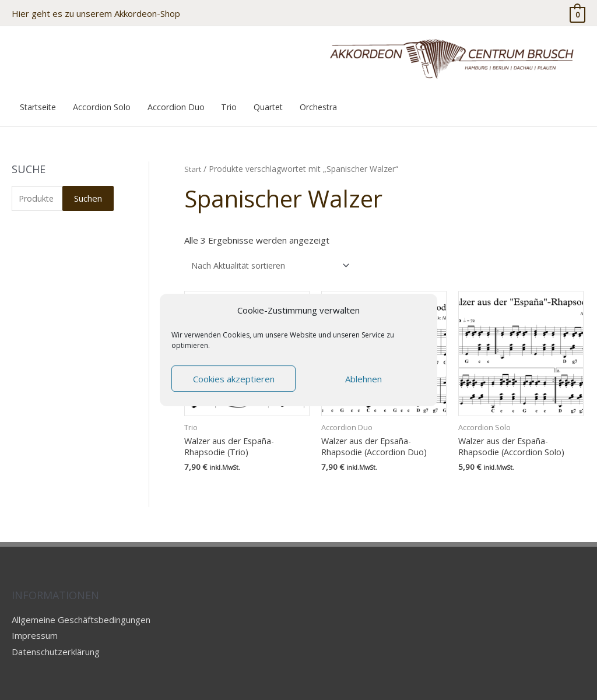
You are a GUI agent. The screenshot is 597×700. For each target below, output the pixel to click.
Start (193, 165)
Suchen (88, 195)
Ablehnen (364, 379)
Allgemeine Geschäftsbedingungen (81, 618)
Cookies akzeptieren (234, 379)
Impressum (35, 634)
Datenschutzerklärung (56, 650)
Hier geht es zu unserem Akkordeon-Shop (96, 12)
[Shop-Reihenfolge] (274, 262)
